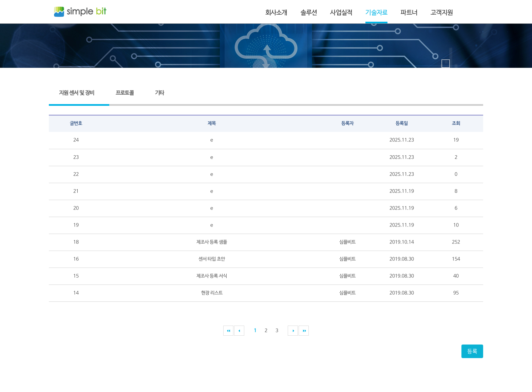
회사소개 (276, 13)
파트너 (409, 13)
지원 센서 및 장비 (77, 93)
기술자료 (376, 13)
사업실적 (341, 13)
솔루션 (309, 13)
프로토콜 (125, 93)
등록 (472, 351)
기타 (160, 93)
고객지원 (442, 13)
